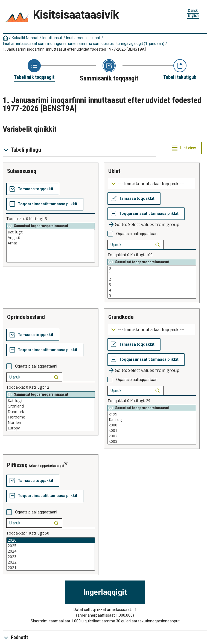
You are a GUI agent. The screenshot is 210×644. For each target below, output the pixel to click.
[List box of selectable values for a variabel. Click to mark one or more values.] (51, 246)
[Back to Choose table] (34, 70)
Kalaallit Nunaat (25, 38)
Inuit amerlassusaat (83, 38)
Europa (51, 428)
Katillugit (51, 232)
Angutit (51, 238)
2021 (51, 568)
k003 (152, 441)
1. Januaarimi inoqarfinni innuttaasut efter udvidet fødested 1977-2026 (74, 49)
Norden (51, 423)
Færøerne (51, 417)
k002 (152, 436)
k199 (152, 414)
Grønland (51, 406)
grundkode (121, 317)
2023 (51, 557)
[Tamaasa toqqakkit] (33, 189)
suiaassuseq (22, 171)
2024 (51, 551)
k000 (152, 425)
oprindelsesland (26, 317)
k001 (152, 431)
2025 (51, 546)
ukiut (114, 171)
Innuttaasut (52, 38)
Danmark (51, 412)
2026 (51, 540)
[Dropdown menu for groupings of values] (152, 184)
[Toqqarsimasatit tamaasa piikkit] (45, 204)
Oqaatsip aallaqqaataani (137, 234)
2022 (51, 562)
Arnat (51, 243)
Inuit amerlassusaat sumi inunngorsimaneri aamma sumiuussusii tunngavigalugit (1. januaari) (84, 44)
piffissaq (17, 465)
